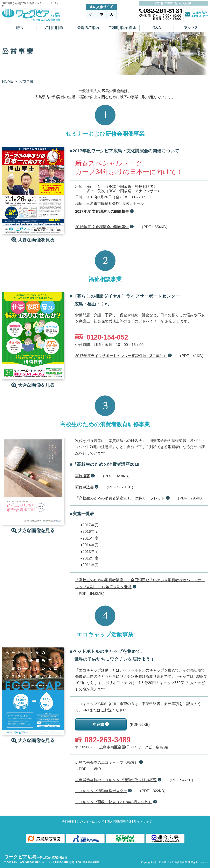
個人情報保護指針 (119, 821)
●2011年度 (89, 565)
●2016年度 (89, 532)
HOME (8, 81)
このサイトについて (90, 821)
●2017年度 (89, 525)
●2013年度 (89, 552)
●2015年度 (89, 538)
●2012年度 (89, 558)
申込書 (99, 725)
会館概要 (68, 821)
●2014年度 (89, 545)
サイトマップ (143, 821)
